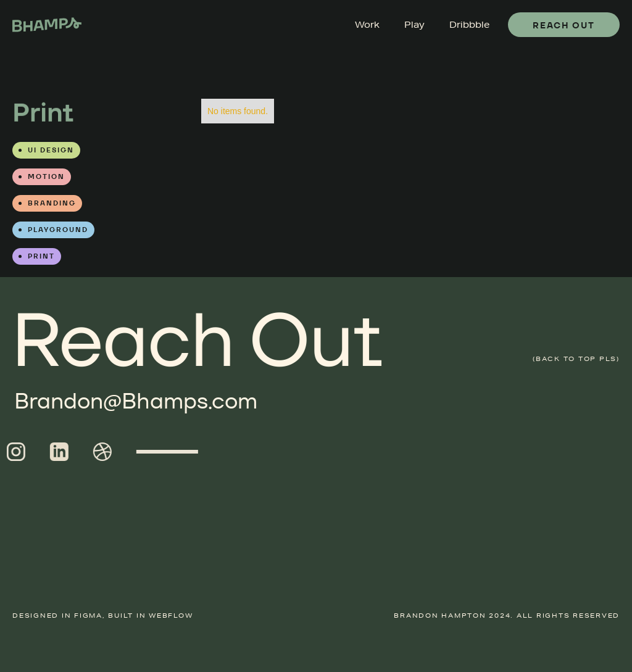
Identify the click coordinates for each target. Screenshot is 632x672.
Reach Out (564, 25)
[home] (47, 25)
